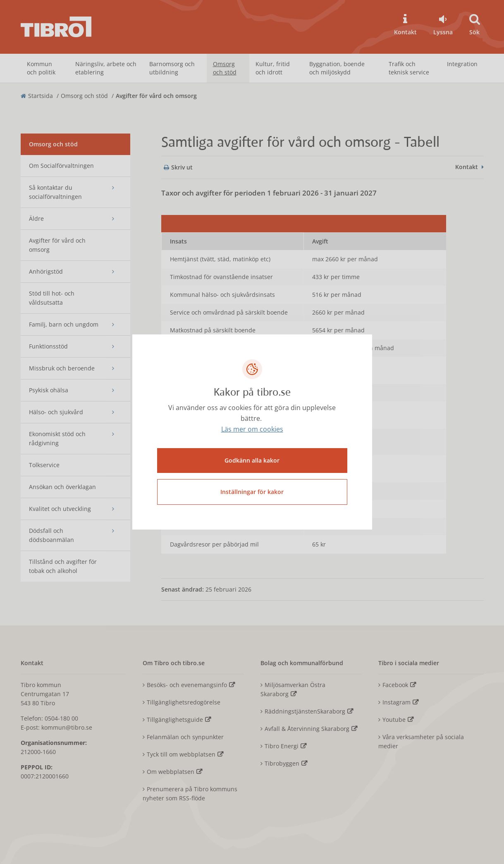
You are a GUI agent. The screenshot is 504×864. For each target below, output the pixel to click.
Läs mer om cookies (252, 430)
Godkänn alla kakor (252, 460)
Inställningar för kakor (252, 491)
